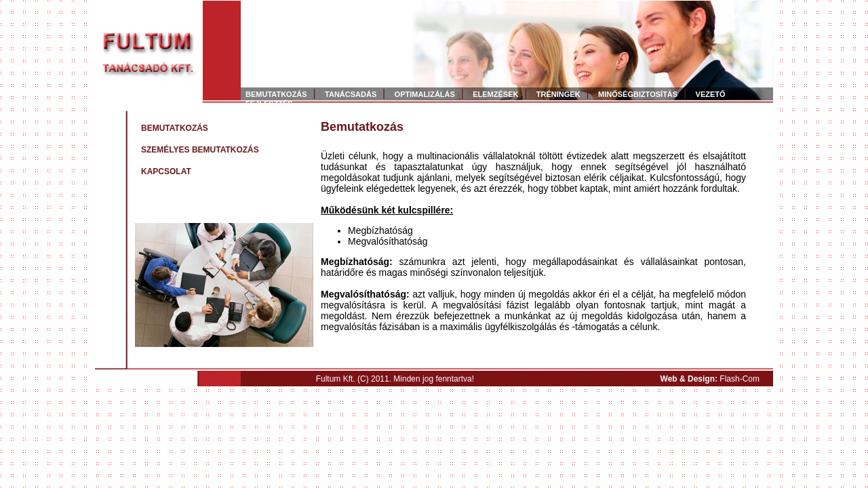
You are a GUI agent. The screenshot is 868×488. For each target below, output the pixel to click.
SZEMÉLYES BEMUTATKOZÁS (200, 150)
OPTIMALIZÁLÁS (425, 94)
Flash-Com (739, 379)
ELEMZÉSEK (495, 94)
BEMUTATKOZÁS (276, 94)
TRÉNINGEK (558, 94)
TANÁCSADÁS (351, 94)
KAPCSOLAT (166, 171)
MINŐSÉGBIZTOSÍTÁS (638, 94)
